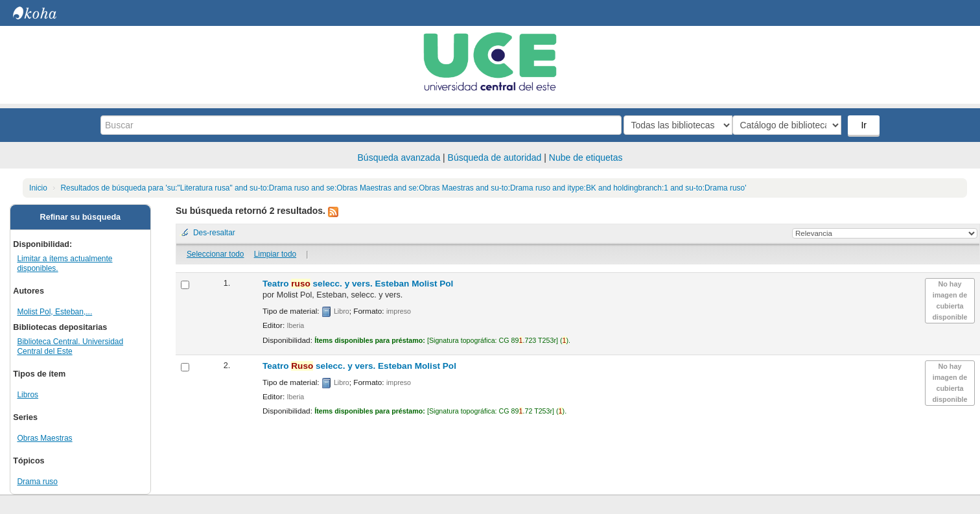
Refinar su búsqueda (81, 217)
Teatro (358, 284)
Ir (865, 125)
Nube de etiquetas (586, 158)
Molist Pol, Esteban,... (54, 312)
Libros (28, 395)
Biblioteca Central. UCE (45, 13)
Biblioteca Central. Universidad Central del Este (70, 346)
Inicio (38, 188)
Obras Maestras (44, 438)
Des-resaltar (214, 233)
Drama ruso (37, 482)
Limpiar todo (275, 254)
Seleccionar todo (216, 254)
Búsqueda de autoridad (495, 158)
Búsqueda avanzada (399, 158)
